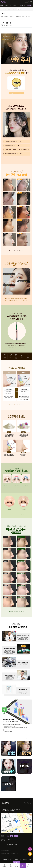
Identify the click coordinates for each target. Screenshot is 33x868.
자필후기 (14, 9)
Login (27, 2)
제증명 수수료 (26, 859)
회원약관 (11, 859)
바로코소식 (24, 9)
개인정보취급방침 (4, 859)
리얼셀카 (9, 9)
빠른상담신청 (16, 862)
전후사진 (4, 9)
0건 (2, 25)
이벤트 (19, 9)
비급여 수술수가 (18, 859)
